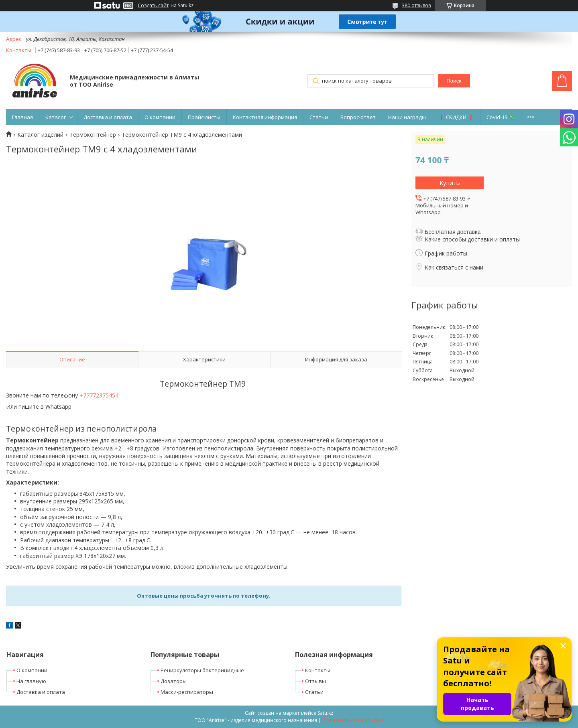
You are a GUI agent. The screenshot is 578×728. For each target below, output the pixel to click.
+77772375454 (99, 395)
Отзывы (315, 681)
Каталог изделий (40, 135)
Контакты (318, 670)
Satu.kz (325, 713)
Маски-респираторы (187, 692)
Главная (22, 117)
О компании (160, 117)
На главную (31, 681)
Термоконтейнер (93, 135)
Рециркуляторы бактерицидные (202, 670)
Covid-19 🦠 (501, 117)
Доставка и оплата (108, 117)
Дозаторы (174, 681)
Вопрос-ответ (358, 117)
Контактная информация (265, 117)
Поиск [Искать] (454, 81)
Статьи (319, 117)
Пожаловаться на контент (353, 720)
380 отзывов (416, 5)
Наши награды (407, 117)
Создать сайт (153, 6)
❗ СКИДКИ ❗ (456, 117)
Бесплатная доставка (453, 232)
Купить (450, 183)
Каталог (56, 117)
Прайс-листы (204, 117)
